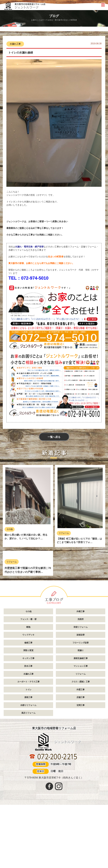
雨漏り (81, 705)
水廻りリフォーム (28, 759)
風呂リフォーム (28, 767)
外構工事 (81, 665)
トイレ (28, 744)
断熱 (28, 681)
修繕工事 (28, 697)
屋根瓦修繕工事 (81, 712)
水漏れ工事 (15, 44)
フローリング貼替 (81, 697)
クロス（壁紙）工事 (81, 736)
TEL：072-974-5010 (28, 278)
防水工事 (28, 720)
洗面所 (81, 673)
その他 (10, 530)
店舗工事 (81, 751)
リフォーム (64, 534)
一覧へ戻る (54, 437)
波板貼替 (81, 689)
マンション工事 (81, 720)
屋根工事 (28, 751)
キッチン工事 (28, 712)
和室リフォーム (81, 681)
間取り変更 (28, 705)
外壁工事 (81, 744)
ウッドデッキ (28, 689)
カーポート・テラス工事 (28, 736)
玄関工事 (81, 759)
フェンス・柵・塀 (28, 673)
